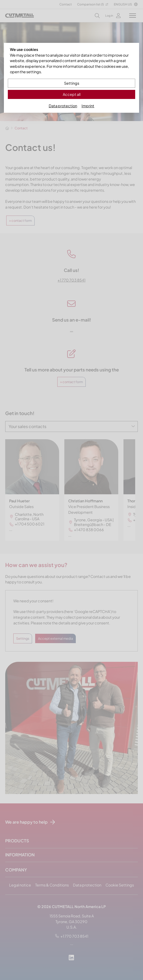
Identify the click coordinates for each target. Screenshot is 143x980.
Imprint (88, 106)
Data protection (63, 106)
